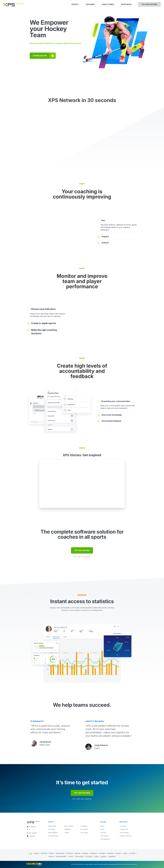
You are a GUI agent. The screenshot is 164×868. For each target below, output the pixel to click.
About (103, 826)
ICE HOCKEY (84, 829)
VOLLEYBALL (84, 833)
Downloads (124, 829)
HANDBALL (68, 829)
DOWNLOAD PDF (40, 56)
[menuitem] (30, 853)
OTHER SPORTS (53, 836)
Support (123, 826)
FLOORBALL (84, 826)
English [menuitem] (78, 853)
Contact (104, 833)
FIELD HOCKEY (69, 826)
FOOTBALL (52, 829)
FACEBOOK (32, 827)
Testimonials (105, 839)
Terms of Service (126, 836)
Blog (102, 829)
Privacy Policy (134, 864)
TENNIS (67, 833)
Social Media (124, 833)
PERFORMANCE (53, 833)
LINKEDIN (32, 836)
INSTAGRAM (33, 833)
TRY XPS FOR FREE (82, 550)
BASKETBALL (52, 826)
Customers (104, 836)
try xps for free (82, 793)
